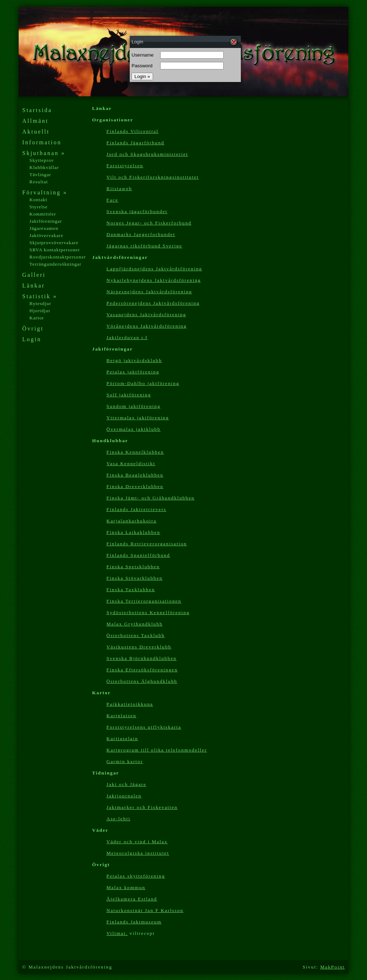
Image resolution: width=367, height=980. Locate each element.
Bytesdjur (40, 303)
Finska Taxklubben (131, 590)
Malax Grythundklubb (135, 624)
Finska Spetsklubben (133, 567)
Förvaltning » (45, 192)
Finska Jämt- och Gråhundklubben (151, 498)
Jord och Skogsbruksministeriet (147, 154)
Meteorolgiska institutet (138, 853)
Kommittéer (43, 214)
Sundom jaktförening (134, 406)
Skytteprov (42, 160)
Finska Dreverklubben (135, 486)
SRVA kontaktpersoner (55, 250)
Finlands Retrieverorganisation (147, 544)
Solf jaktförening (129, 395)
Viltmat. (117, 933)
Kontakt (38, 200)
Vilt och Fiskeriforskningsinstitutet (153, 177)
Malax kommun (126, 887)
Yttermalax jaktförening (138, 418)
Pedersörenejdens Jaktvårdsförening (153, 303)
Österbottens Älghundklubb (142, 681)
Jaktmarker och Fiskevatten (142, 807)
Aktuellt (36, 132)
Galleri (34, 275)
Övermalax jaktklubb (134, 429)
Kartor (37, 318)
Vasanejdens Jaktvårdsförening (146, 315)
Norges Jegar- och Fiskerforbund (149, 223)
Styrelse (39, 207)
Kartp (157, 750)
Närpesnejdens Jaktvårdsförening (149, 292)
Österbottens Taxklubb (136, 635)
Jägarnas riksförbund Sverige (144, 246)
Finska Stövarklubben (135, 578)
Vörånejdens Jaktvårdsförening (147, 326)
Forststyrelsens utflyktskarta (144, 727)
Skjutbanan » (44, 153)
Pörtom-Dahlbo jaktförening (143, 383)
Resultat (39, 182)
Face (112, 200)
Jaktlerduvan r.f (127, 337)
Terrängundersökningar (55, 264)
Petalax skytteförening (136, 876)
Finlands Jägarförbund (135, 143)
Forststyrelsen (125, 166)
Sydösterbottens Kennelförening (148, 612)
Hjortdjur (40, 311)
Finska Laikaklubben (133, 532)
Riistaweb (119, 189)
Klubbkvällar (44, 167)
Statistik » (40, 296)
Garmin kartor (125, 761)
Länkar (34, 286)
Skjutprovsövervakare (54, 243)
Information (42, 142)
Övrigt (33, 329)
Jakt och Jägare (126, 784)
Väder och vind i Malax (137, 842)
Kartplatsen (121, 716)
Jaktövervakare (46, 235)
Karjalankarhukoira (132, 521)
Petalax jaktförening (133, 372)
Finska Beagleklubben (135, 475)
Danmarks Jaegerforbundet (141, 234)
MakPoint (332, 967)
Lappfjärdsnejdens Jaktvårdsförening (154, 269)
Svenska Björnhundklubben (142, 658)
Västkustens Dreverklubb (139, 647)
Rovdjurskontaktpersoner (58, 257)
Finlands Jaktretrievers (136, 509)
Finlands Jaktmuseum (134, 922)
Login (32, 339)
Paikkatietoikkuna (130, 704)
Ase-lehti (118, 819)
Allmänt (35, 121)
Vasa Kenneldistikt (131, 464)
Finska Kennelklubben (135, 452)
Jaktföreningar (46, 221)
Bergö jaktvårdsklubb (134, 360)
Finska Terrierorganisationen (144, 601)
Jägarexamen (44, 228)
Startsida (37, 110)
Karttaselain (122, 738)
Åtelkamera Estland (132, 899)
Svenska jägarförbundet (137, 211)
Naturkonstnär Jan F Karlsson (145, 910)
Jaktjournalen (124, 796)
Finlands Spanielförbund (138, 555)
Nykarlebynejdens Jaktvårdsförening (154, 280)
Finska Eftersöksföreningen (142, 670)
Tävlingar (40, 175)
